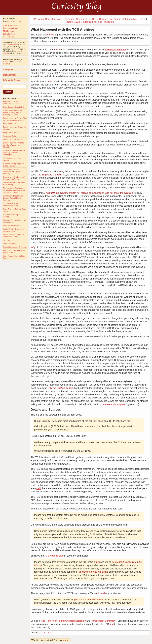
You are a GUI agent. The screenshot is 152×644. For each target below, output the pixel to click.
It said (101, 593)
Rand (5, 62)
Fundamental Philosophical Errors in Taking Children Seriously (13, 198)
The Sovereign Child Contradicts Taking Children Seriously (13, 172)
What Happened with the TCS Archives (63, 29)
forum (66, 640)
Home (142, 19)
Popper (15, 62)
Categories (8, 70)
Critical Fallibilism (11, 26)
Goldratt (6, 64)
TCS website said (54, 556)
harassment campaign (114, 404)
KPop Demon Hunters (11, 133)
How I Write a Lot (10, 124)
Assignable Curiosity (11, 136)
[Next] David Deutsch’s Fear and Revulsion (90, 22)
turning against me (115, 50)
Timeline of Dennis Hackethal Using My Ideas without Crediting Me (14, 153)
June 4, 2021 (49, 633)
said (39, 488)
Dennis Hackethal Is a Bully (13, 139)
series (51, 35)
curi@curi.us (15, 21)
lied (112, 624)
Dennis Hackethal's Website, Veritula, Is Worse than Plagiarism (14, 145)
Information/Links (12, 80)
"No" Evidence (8, 240)
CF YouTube (9, 37)
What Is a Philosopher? (12, 226)
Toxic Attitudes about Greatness (15, 247)
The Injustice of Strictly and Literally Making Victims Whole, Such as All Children (15, 190)
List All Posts (9, 75)
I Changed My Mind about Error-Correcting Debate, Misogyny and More (13, 113)
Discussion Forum (11, 28)
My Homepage (10, 31)
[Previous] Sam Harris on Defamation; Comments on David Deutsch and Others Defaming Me (85, 19)
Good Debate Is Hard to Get (14, 107)
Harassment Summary (103, 621)
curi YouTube (9, 34)
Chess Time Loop (10, 244)
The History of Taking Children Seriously (63, 621)
